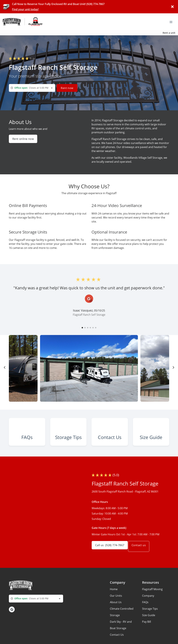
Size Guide (149, 631)
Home (114, 605)
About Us (116, 618)
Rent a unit (169, 33)
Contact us (142, 562)
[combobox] (32, 88)
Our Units (116, 611)
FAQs (145, 618)
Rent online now (23, 139)
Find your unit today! (25, 9)
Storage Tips (150, 624)
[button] (82, 328)
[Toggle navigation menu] (172, 22)
